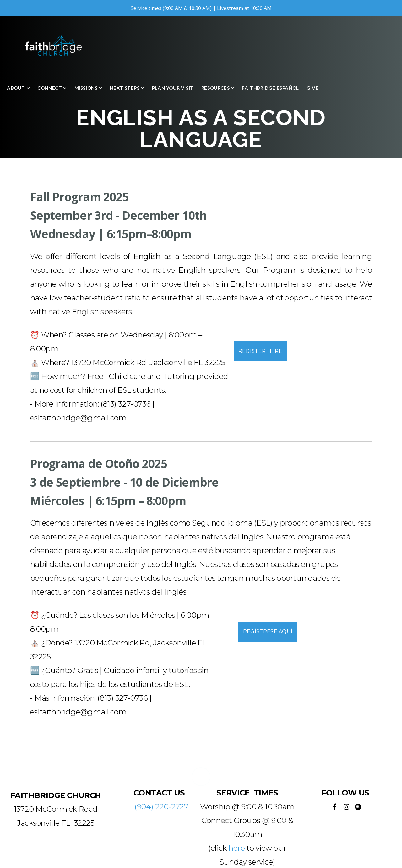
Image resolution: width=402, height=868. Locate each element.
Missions (88, 88)
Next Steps (127, 88)
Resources (218, 88)
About (18, 88)
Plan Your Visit (173, 88)
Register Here (260, 351)
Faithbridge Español (270, 88)
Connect (52, 88)
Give (312, 88)
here (236, 848)
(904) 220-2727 (161, 807)
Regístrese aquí (268, 631)
